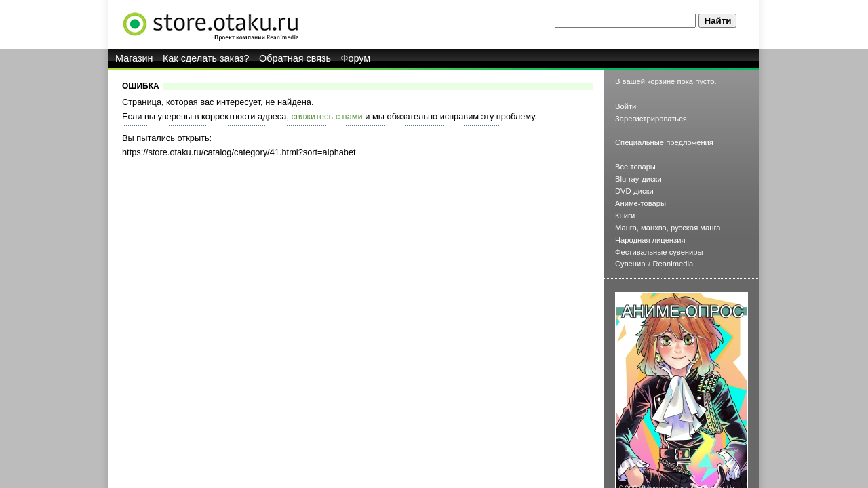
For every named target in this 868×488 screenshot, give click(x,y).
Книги (625, 216)
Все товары (635, 167)
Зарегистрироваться (651, 119)
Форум (356, 58)
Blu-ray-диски (638, 179)
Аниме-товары (640, 203)
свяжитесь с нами (327, 116)
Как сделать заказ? (206, 58)
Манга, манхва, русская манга (668, 228)
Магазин (134, 58)
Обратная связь (295, 58)
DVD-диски (634, 191)
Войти (626, 106)
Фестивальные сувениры (659, 252)
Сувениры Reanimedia (654, 264)
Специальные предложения (664, 142)
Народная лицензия (650, 240)
